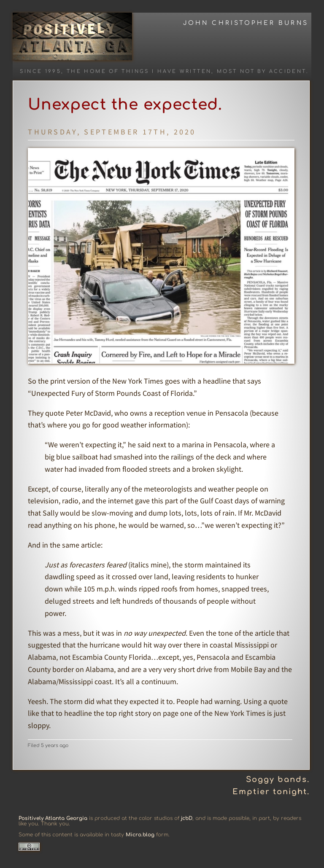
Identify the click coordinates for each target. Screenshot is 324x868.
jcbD (187, 818)
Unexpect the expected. (125, 105)
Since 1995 (40, 71)
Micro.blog (140, 835)
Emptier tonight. (271, 792)
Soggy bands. (278, 779)
